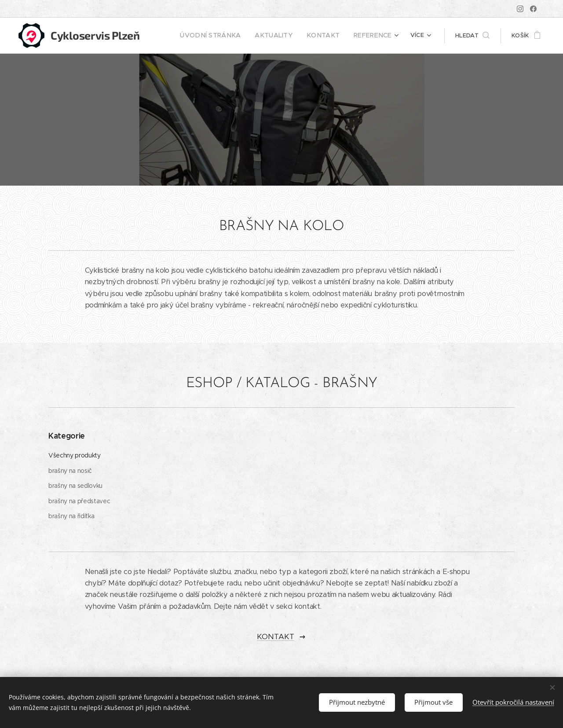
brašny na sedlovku (75, 486)
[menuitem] (228, 36)
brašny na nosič (70, 471)
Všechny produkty (75, 455)
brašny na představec (79, 501)
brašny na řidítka (71, 516)
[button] (472, 36)
